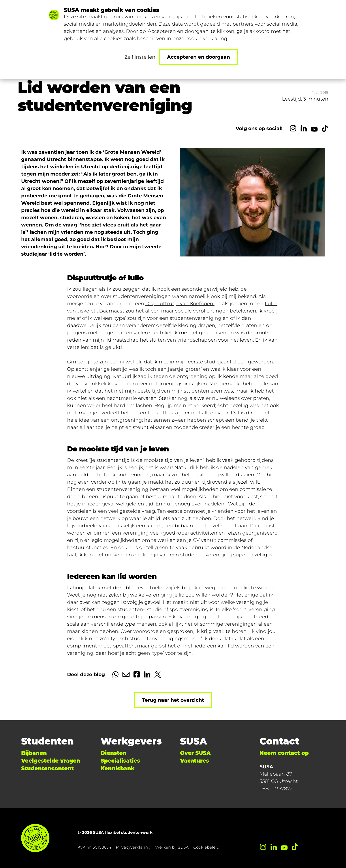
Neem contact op (284, 753)
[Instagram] (293, 128)
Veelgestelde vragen (51, 761)
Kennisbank (118, 768)
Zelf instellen (140, 57)
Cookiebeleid (206, 847)
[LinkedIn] (304, 128)
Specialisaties (120, 761)
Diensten (114, 753)
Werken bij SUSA (172, 847)
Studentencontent (47, 768)
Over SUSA (195, 753)
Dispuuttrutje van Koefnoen (180, 304)
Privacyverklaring (133, 847)
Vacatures (195, 761)
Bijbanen (34, 753)
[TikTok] (325, 128)
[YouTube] (314, 128)
